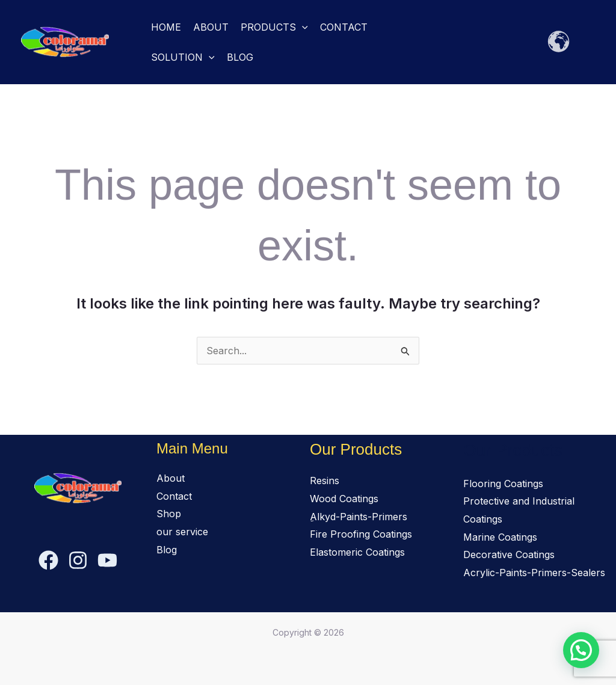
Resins (325, 481)
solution (183, 57)
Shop (169, 514)
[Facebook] (48, 560)
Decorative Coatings (509, 554)
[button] (302, 27)
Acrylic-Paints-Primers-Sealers (534, 573)
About (211, 27)
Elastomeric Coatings (357, 552)
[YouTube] (107, 560)
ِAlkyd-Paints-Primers (359, 517)
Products (274, 27)
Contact (344, 27)
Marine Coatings (500, 537)
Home (166, 27)
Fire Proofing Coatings (361, 534)
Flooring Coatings (503, 484)
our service (182, 532)
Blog (240, 57)
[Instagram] (78, 560)
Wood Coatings (344, 499)
